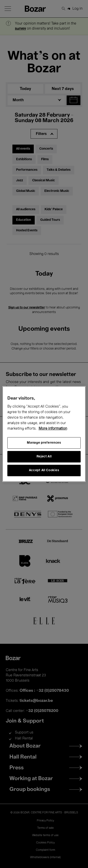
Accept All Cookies (44, 470)
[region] (44, 434)
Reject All (44, 457)
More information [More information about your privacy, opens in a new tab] (53, 429)
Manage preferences (44, 443)
